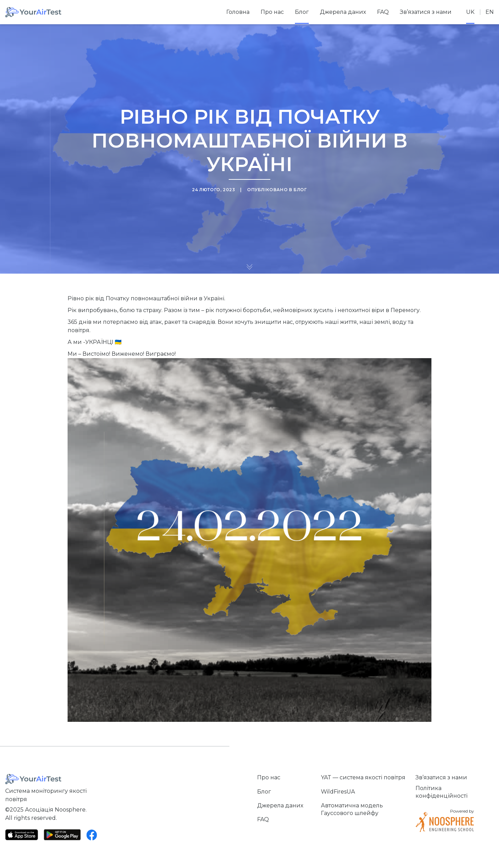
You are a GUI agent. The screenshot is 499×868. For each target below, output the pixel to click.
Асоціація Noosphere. (56, 810)
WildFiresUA (338, 792)
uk (470, 12)
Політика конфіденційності (441, 792)
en (490, 12)
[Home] (33, 12)
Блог (302, 12)
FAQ (383, 12)
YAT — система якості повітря (363, 777)
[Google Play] (62, 835)
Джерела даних (343, 12)
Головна (238, 12)
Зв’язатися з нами (426, 12)
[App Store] (22, 835)
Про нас (272, 12)
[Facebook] (92, 835)
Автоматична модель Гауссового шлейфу (352, 809)
